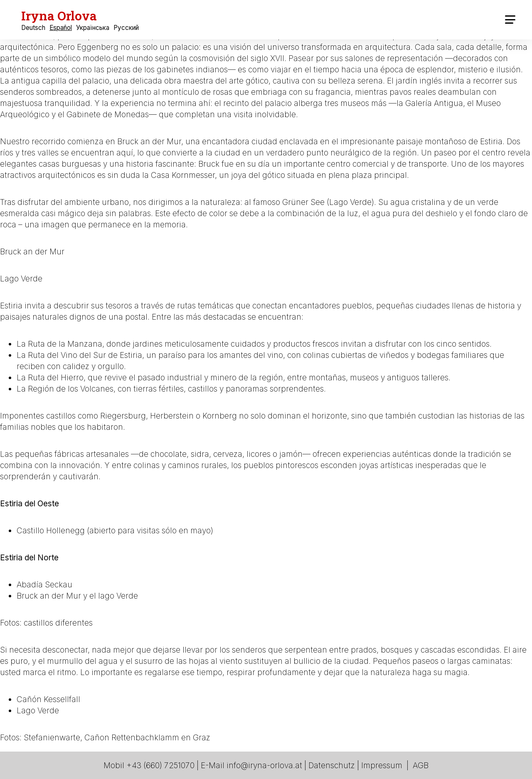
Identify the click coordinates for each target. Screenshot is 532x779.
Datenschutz (332, 765)
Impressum (382, 765)
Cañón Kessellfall (48, 699)
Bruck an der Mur (32, 252)
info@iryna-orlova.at (264, 765)
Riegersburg (123, 416)
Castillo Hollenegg (51, 531)
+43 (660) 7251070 (160, 765)
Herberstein (172, 416)
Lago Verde (21, 279)
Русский (126, 28)
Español (61, 28)
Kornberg (220, 416)
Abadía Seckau (44, 585)
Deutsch (33, 28)
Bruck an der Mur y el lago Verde (77, 596)
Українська (93, 28)
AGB (421, 765)
